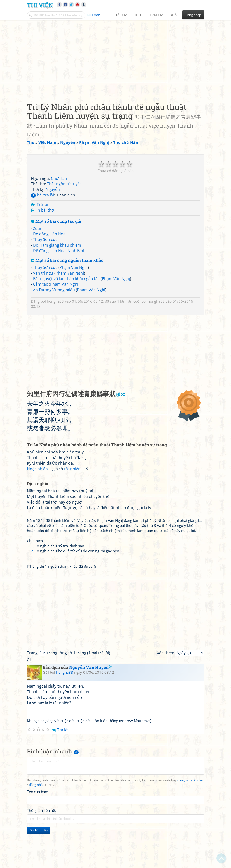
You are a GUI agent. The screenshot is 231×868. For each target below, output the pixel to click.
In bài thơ (45, 210)
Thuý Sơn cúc (45, 239)
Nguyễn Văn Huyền (90, 667)
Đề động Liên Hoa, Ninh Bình (59, 251)
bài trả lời (43, 195)
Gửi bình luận (39, 830)
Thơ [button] (138, 15)
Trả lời (42, 204)
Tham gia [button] (156, 15)
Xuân (38, 228)
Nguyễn (53, 189)
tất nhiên (74, 469)
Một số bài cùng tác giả (56, 221)
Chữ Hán (59, 178)
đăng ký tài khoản (190, 780)
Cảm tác (40, 284)
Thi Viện (40, 5)
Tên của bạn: (38, 792)
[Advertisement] (116, 57)
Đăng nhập (193, 15)
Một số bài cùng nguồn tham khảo (67, 261)
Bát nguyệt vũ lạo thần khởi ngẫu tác (66, 279)
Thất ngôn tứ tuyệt (64, 184)
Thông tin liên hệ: (41, 810)
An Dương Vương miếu (54, 290)
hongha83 (55, 301)
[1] (32, 546)
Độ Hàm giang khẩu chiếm (57, 245)
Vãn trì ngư (43, 273)
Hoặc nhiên (39, 469)
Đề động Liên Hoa (49, 234)
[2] (32, 551)
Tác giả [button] (121, 15)
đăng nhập (37, 785)
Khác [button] (174, 15)
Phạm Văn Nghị (74, 267)
